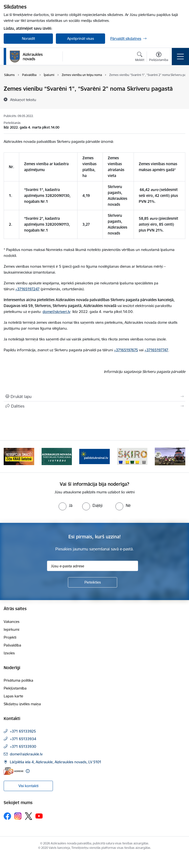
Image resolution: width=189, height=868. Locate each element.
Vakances (12, 622)
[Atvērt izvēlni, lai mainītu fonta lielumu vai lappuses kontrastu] (159, 57)
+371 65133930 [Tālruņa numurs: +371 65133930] (23, 746)
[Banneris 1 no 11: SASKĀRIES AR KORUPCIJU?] (19, 456)
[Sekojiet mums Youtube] (39, 816)
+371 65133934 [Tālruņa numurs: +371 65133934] (23, 739)
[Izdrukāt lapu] (94, 397)
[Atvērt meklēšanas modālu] (140, 57)
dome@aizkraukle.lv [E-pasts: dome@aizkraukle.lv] (26, 754)
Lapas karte (13, 696)
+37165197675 (126, 350)
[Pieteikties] (93, 582)
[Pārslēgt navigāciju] (180, 57)
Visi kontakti (28, 786)
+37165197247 (27, 289)
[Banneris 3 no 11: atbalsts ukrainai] (94, 456)
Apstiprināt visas (81, 38)
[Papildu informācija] (28, 771)
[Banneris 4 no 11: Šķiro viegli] (132, 456)
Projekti (10, 637)
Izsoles (9, 653)
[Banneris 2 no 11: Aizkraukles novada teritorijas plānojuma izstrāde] (57, 456)
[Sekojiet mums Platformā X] (29, 816)
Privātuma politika (18, 680)
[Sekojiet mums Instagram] (18, 816)
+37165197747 (156, 350)
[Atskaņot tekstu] (23, 100)
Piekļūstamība (15, 688)
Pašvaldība (12, 645)
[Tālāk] (180, 456)
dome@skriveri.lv (56, 312)
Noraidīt (28, 38)
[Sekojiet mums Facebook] (7, 816)
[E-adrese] (14, 771)
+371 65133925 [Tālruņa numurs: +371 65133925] (23, 731)
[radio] (65, 505)
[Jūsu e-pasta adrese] (93, 566)
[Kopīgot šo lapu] (94, 406)
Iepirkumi (11, 629)
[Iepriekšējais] (9, 456)
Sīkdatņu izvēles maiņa (22, 704)
